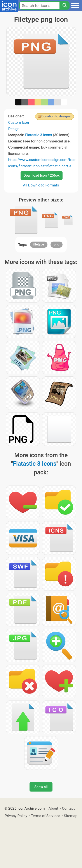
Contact (68, 808)
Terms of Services (45, 816)
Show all (41, 787)
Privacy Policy (16, 816)
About (53, 808)
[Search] (65, 5)
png (57, 244)
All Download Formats (41, 185)
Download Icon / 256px (42, 175)
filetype (39, 244)
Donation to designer (57, 116)
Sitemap (71, 816)
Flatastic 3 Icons (39, 135)
